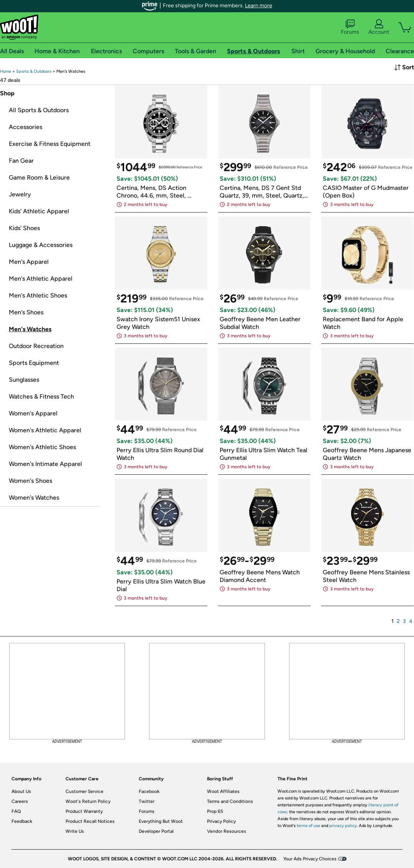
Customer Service (85, 791)
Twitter (147, 801)
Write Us (75, 831)
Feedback (22, 821)
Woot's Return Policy (88, 801)
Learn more (259, 6)
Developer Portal (156, 831)
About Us (21, 791)
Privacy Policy (221, 821)
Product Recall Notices (90, 821)
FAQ (16, 811)
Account (379, 27)
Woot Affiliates (223, 791)
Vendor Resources (227, 831)
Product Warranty (84, 811)
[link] (6, 71)
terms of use (308, 826)
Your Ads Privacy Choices (310, 859)
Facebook (149, 791)
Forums (350, 27)
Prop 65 (215, 811)
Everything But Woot (161, 821)
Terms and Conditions (230, 801)
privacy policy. (343, 826)
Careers (20, 801)
